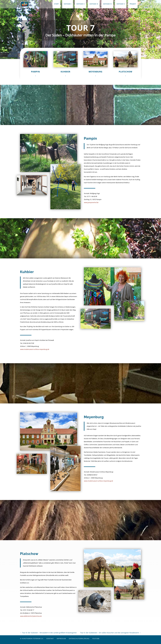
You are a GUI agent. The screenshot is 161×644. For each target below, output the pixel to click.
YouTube (96, 639)
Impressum (61, 639)
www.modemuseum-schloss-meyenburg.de (35, 349)
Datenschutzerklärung (79, 639)
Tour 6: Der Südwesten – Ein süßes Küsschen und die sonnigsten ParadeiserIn (111, 633)
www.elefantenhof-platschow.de (31, 616)
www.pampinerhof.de (91, 202)
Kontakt (50, 639)
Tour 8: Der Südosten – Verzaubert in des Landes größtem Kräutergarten (48, 633)
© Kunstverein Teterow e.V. (32, 639)
